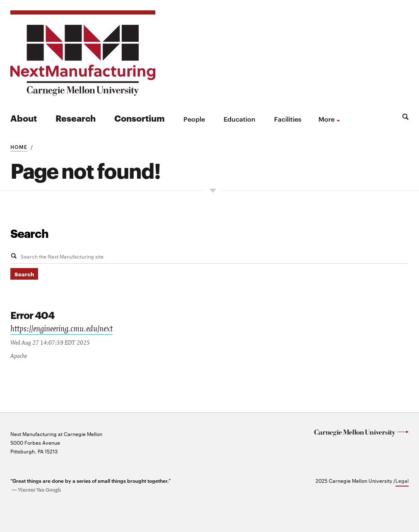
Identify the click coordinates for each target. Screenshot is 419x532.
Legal (402, 479)
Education (240, 119)
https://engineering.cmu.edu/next (61, 329)
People (194, 119)
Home (19, 146)
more (326, 119)
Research (76, 118)
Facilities (288, 119)
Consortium (140, 118)
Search (29, 233)
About (24, 118)
